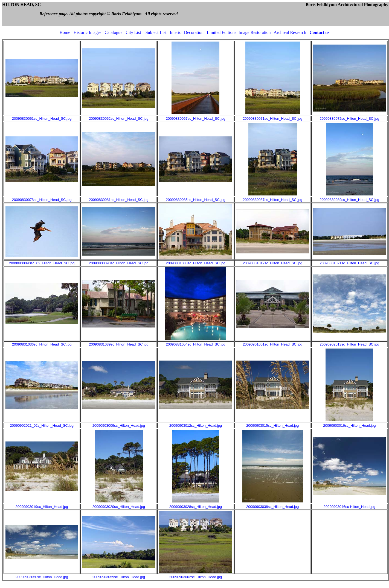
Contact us (319, 32)
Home (65, 32)
